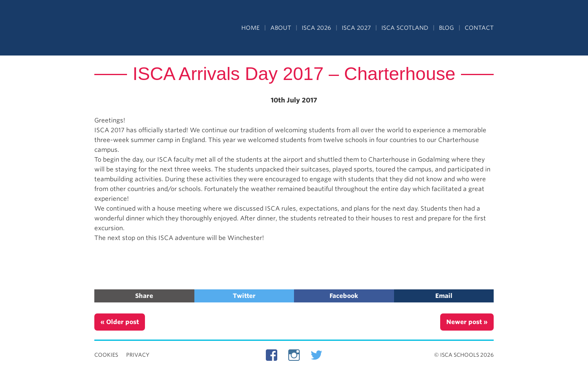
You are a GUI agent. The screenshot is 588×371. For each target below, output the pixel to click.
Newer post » (467, 322)
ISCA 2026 (316, 28)
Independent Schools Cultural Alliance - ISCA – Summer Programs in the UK (132, 29)
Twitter (244, 296)
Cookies (106, 355)
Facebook (344, 296)
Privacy (138, 355)
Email (444, 296)
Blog (447, 28)
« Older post (120, 322)
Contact (479, 28)
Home (251, 28)
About (281, 28)
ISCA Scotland (405, 28)
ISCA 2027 (356, 28)
